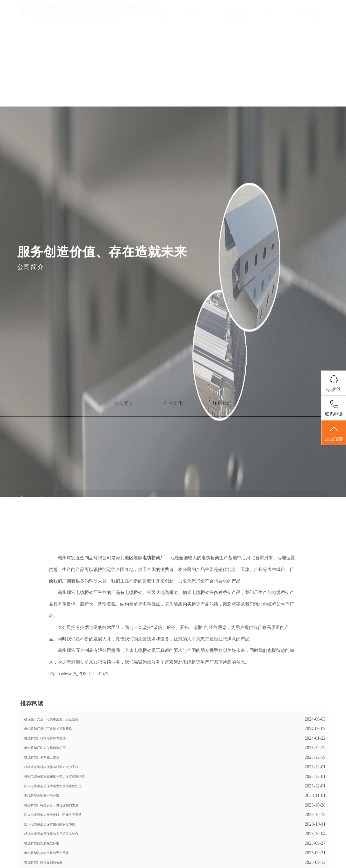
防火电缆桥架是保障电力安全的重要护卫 (53, 831)
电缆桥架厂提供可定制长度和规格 (48, 774)
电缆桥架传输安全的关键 (42, 841)
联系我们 (310, 15)
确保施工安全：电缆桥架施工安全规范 (51, 764)
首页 (122, 15)
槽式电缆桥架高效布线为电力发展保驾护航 (54, 822)
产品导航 (198, 15)
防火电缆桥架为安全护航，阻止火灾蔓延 (53, 860)
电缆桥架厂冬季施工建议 (42, 803)
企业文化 (273, 15)
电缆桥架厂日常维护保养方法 (45, 783)
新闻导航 (235, 15)
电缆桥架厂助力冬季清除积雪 (45, 793)
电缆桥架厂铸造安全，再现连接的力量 (51, 850)
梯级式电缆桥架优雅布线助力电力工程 (51, 812)
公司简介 (161, 15)
